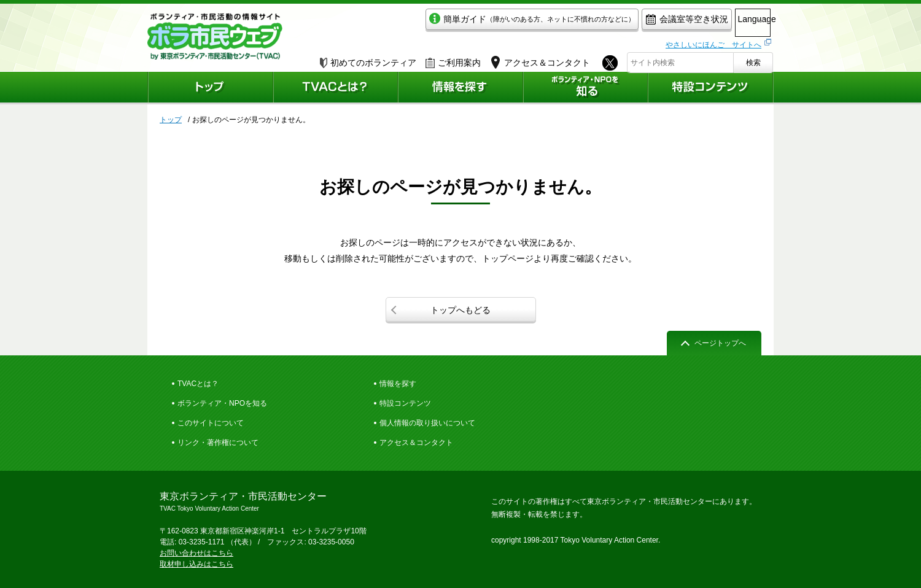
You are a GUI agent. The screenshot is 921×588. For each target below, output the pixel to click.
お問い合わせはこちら (196, 553)
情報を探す (398, 384)
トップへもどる (460, 310)
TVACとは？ (198, 384)
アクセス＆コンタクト (416, 443)
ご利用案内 (453, 60)
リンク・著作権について (218, 443)
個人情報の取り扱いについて (427, 423)
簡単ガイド (481, 22)
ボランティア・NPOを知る (222, 403)
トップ (171, 120)
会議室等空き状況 (636, 22)
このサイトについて (211, 423)
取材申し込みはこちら (196, 564)
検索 (753, 60)
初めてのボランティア (368, 60)
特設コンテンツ (405, 403)
